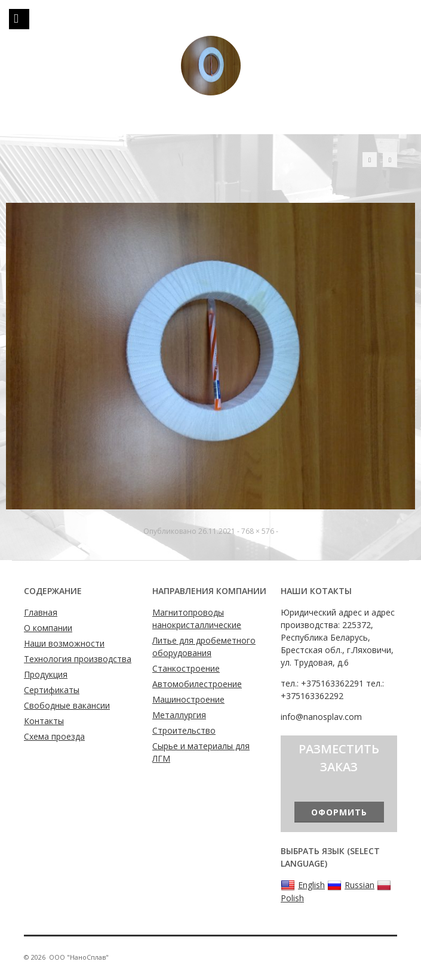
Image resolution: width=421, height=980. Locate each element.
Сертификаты (52, 690)
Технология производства (78, 659)
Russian (351, 885)
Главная (41, 612)
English (303, 885)
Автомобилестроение (197, 684)
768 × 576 (258, 531)
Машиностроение (188, 699)
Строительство (184, 730)
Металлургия (179, 715)
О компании (48, 628)
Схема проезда (54, 736)
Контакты (44, 721)
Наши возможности (64, 643)
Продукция (46, 674)
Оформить (339, 812)
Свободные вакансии (67, 705)
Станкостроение (186, 668)
